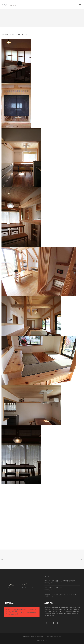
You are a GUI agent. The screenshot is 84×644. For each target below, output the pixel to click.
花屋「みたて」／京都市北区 (54, 588)
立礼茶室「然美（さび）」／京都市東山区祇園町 (60, 581)
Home (39, 640)
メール (45, 640)
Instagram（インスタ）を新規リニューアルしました (61, 595)
